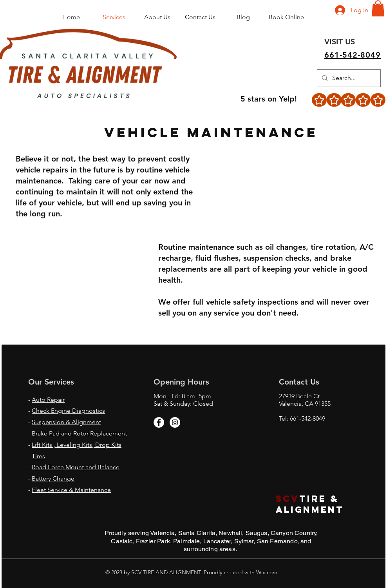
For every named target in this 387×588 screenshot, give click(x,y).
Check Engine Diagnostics (68, 411)
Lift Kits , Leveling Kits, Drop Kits (77, 445)
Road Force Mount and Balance (76, 467)
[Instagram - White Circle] (175, 422)
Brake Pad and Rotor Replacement (79, 433)
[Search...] (348, 78)
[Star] (319, 100)
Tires (38, 456)
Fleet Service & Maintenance (71, 490)
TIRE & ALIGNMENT (312, 504)
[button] (378, 8)
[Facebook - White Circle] (159, 422)
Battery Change (53, 478)
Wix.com (266, 572)
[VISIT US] (340, 42)
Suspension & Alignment (66, 422)
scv (288, 499)
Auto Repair (48, 400)
